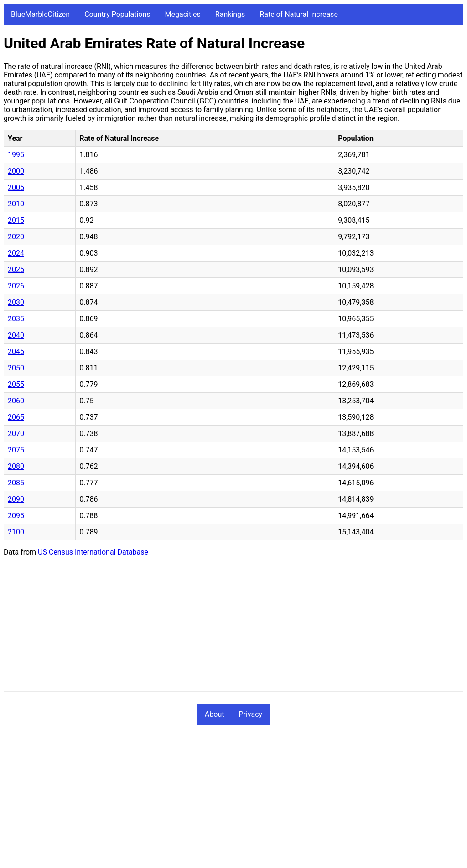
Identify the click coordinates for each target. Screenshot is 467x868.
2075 (16, 450)
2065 (16, 417)
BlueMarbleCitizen (40, 14)
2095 (16, 516)
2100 (16, 532)
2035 (16, 319)
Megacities (183, 14)
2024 (16, 253)
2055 (16, 384)
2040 (16, 335)
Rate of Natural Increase (299, 14)
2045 (16, 352)
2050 (16, 368)
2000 (16, 171)
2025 (16, 270)
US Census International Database (93, 552)
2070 (16, 434)
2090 (16, 499)
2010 (16, 204)
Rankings (230, 14)
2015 (16, 220)
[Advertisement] (233, 627)
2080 (16, 466)
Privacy (250, 714)
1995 (16, 155)
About (215, 714)
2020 (16, 237)
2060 (16, 401)
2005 (16, 187)
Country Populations (117, 14)
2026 (16, 286)
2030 (16, 302)
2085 (16, 483)
